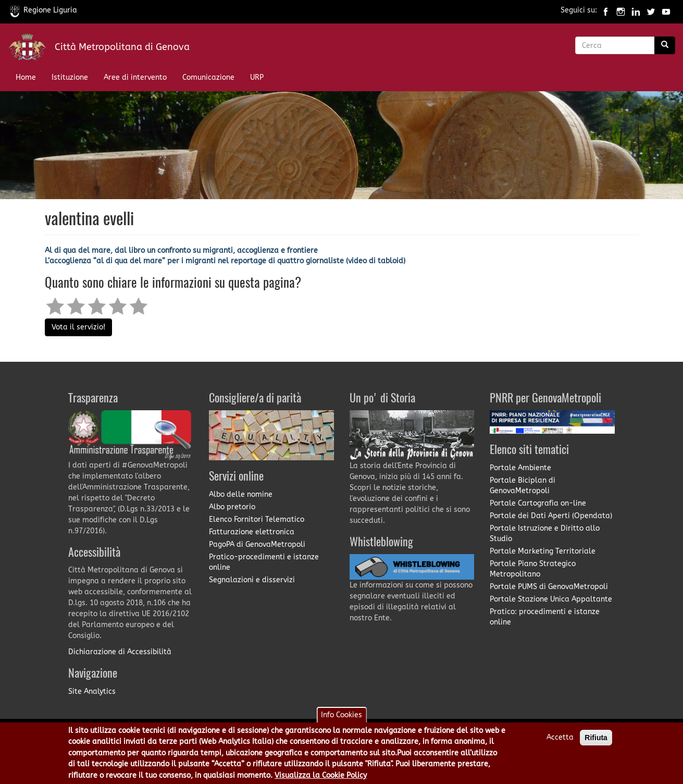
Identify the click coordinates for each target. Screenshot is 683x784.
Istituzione (70, 77)
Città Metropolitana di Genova (122, 47)
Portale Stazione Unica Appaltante (551, 599)
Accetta (560, 740)
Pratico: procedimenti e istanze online (545, 617)
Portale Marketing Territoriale (543, 551)
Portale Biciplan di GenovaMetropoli (523, 486)
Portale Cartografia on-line (538, 503)
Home (26, 77)
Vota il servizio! (78, 327)
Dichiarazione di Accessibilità (120, 652)
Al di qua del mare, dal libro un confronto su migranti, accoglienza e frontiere (181, 250)
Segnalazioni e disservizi (252, 580)
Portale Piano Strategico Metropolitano (533, 569)
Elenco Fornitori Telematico (257, 519)
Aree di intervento (135, 77)
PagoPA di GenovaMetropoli (257, 544)
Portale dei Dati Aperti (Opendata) (551, 516)
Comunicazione (208, 77)
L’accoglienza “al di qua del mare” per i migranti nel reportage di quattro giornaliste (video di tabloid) (225, 261)
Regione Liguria (44, 10)
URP (257, 77)
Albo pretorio (232, 507)
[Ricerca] (665, 45)
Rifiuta (596, 741)
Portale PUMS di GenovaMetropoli (549, 587)
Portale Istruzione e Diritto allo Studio (545, 534)
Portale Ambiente (520, 468)
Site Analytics (92, 691)
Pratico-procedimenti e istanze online (264, 562)
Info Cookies (341, 718)
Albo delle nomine (241, 494)
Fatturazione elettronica (252, 532)
